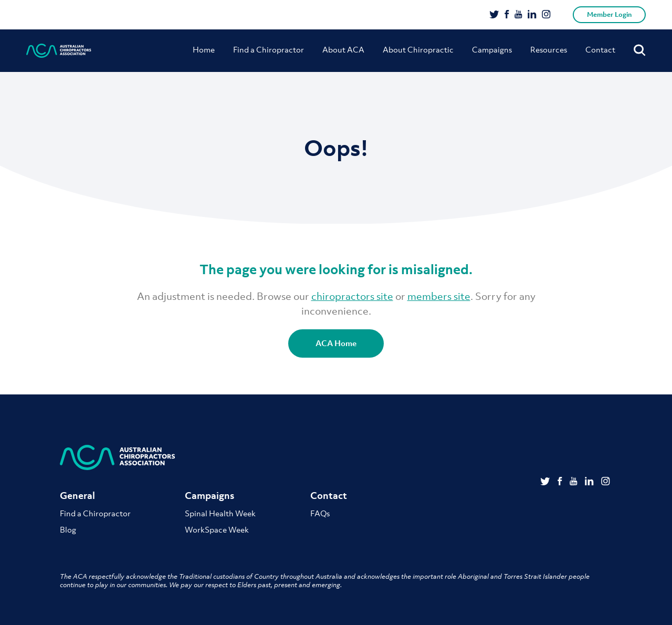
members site (439, 296)
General (77, 496)
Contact (600, 49)
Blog (68, 529)
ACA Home (336, 343)
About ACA (343, 49)
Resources (549, 49)
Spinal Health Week (220, 513)
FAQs (320, 513)
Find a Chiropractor (269, 49)
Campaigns (492, 49)
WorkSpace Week (217, 529)
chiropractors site (352, 296)
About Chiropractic (418, 49)
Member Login (609, 14)
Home (204, 49)
